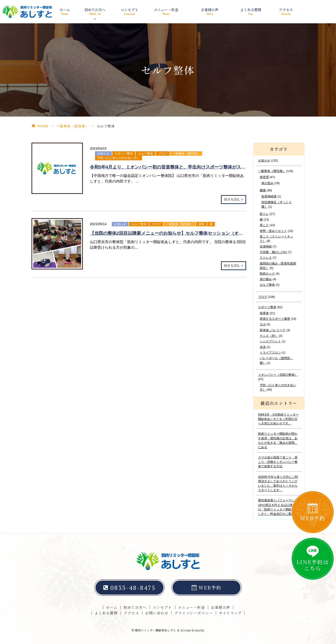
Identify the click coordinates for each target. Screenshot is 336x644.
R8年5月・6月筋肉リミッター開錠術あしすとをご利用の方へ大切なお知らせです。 (278, 419)
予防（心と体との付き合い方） (119, 158)
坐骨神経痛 (269, 196)
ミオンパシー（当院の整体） (278, 375)
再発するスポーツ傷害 (275, 319)
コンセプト (129, 12)
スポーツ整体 (124, 153)
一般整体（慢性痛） (73, 126)
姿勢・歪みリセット (273, 231)
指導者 (264, 313)
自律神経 (266, 246)
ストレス (266, 258)
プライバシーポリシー (194, 613)
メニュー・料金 (166, 12)
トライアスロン (270, 353)
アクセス (286, 12)
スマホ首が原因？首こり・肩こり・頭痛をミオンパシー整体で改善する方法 (278, 462)
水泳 (263, 347)
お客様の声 (210, 12)
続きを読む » (234, 199)
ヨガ (263, 324)
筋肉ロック (267, 274)
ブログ (163, 153)
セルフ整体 (145, 153)
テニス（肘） (269, 336)
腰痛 (201, 224)
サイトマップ (230, 613)
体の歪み (267, 183)
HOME (43, 126)
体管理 (264, 177)
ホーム (65, 12)
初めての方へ (135, 607)
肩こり (264, 225)
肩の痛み (266, 279)
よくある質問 (251, 12)
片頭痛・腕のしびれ (273, 252)
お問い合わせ (157, 613)
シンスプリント (270, 341)
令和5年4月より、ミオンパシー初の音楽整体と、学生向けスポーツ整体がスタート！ (174, 167)
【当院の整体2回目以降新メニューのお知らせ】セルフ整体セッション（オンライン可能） (180, 233)
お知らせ (103, 153)
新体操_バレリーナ (273, 330)
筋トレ (264, 214)
